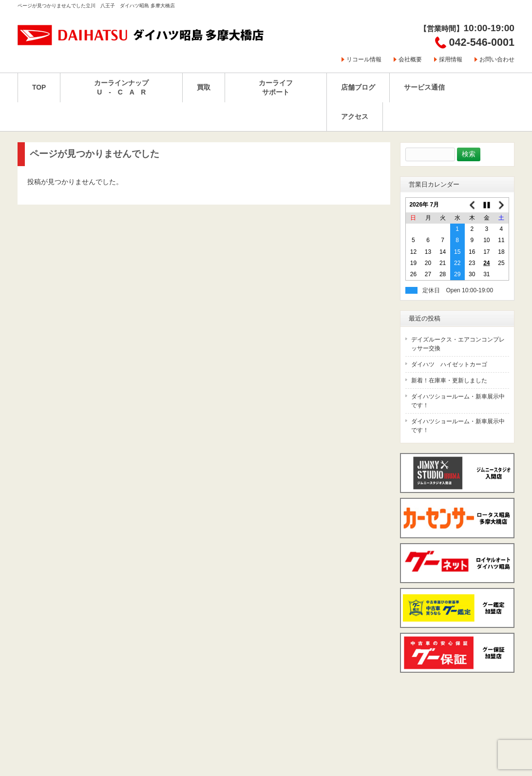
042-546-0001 (482, 42)
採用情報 (451, 59)
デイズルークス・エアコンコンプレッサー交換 (458, 344)
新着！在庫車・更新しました (449, 380)
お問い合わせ (497, 59)
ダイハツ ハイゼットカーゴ (449, 364)
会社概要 (410, 59)
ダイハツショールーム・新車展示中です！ (458, 401)
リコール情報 (364, 59)
